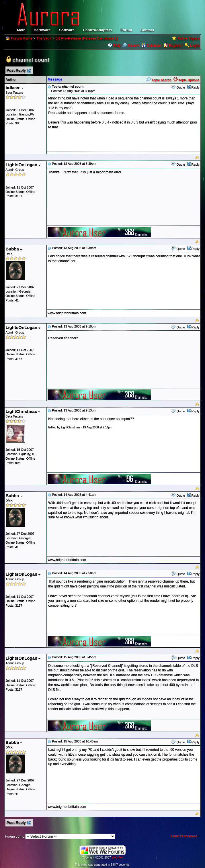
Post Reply (18, 71)
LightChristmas (23, 411)
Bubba (14, 249)
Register (176, 46)
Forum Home (22, 38)
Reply (196, 87)
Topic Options (186, 80)
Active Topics (189, 38)
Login (195, 46)
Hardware (42, 30)
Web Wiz (117, 858)
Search (131, 46)
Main (21, 30)
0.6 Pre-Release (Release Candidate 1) (86, 38)
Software (67, 30)
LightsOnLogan (23, 165)
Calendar (151, 46)
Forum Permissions (185, 836)
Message (55, 79)
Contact (147, 30)
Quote (181, 87)
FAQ (117, 46)
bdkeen (15, 88)
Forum (126, 30)
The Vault (44, 38)
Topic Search (159, 80)
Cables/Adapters (98, 30)
